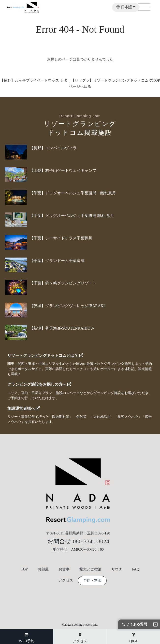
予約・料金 (92, 581)
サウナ (117, 569)
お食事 (64, 569)
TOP (24, 569)
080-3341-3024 (91, 541)
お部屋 (43, 569)
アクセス (66, 580)
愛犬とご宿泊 (90, 569)
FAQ (136, 569)
